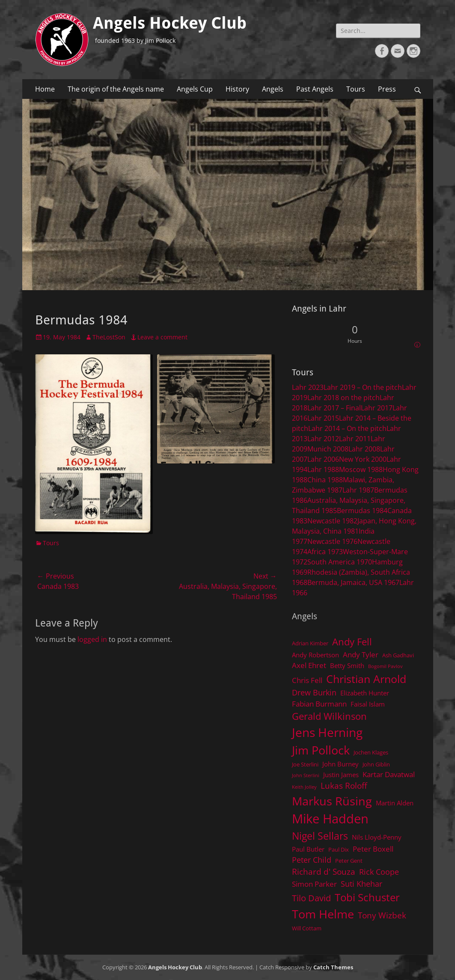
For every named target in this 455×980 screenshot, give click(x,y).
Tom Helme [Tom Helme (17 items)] (323, 914)
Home (45, 89)
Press (387, 89)
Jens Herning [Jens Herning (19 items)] (327, 732)
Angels (273, 89)
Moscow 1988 (361, 469)
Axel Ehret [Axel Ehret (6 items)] (309, 665)
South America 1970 (340, 562)
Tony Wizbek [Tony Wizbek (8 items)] (382, 915)
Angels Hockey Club (170, 23)
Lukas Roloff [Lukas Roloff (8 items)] (344, 785)
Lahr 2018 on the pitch (343, 398)
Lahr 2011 (355, 439)
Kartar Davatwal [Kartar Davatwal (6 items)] (389, 774)
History (237, 89)
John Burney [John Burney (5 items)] (341, 764)
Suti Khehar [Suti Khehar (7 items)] (361, 884)
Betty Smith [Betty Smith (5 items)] (347, 665)
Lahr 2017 (377, 408)
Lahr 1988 (323, 469)
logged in (92, 639)
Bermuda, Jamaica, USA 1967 (353, 582)
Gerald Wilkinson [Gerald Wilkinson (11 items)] (329, 716)
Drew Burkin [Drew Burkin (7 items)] (314, 692)
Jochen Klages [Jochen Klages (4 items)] (371, 752)
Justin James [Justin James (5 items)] (341, 775)
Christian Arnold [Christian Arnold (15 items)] (366, 679)
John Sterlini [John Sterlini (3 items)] (306, 775)
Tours (356, 89)
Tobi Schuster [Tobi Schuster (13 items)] (367, 897)
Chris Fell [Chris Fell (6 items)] (307, 680)
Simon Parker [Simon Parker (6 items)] (314, 884)
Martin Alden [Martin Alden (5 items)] (395, 803)
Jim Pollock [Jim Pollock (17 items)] (321, 750)
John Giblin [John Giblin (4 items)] (376, 764)
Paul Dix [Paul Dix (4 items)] (339, 849)
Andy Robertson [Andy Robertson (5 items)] (315, 655)
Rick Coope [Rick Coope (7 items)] (379, 872)
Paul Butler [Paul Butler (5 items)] (308, 849)
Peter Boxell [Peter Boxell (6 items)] (373, 849)
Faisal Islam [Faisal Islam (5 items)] (368, 704)
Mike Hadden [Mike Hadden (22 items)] (330, 819)
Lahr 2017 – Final (334, 408)
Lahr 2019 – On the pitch (363, 387)
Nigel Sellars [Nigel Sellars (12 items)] (320, 836)
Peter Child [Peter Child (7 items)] (312, 860)
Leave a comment (162, 337)
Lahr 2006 (323, 459)
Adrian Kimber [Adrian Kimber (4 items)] (310, 643)
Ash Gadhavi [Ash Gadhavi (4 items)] (398, 655)
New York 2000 (363, 459)
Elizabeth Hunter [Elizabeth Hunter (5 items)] (365, 693)
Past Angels (315, 89)
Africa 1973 (325, 552)
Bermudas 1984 (362, 511)
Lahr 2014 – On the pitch (347, 428)
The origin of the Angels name (116, 89)
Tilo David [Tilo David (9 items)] (311, 898)
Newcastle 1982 (332, 521)
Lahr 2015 (323, 418)
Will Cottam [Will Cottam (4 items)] (307, 928)
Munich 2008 (328, 449)
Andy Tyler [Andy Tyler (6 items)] (361, 655)
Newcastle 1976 (332, 541)
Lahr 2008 (364, 449)
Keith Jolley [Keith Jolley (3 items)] (304, 787)
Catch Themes (333, 967)
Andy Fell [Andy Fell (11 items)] (352, 642)
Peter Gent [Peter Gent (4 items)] (349, 861)
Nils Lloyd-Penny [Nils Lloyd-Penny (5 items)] (377, 837)
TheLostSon (109, 337)
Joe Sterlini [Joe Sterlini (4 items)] (305, 764)
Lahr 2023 (308, 387)
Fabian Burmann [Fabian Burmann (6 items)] (319, 704)
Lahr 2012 (323, 439)
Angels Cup (195, 89)
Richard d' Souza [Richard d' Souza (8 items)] (324, 872)
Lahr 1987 (358, 490)
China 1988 (325, 480)
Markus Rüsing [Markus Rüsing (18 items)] (332, 801)
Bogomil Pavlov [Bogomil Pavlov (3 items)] (385, 666)
